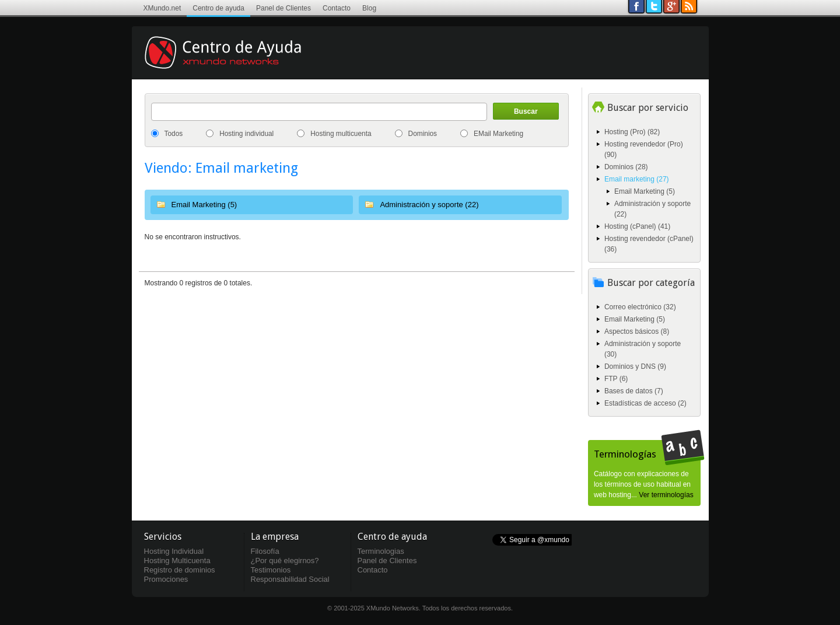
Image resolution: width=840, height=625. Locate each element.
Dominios (423, 134)
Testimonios (271, 570)
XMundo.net (162, 8)
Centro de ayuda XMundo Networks (240, 61)
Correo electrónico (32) (640, 307)
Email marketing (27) (637, 179)
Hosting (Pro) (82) (632, 132)
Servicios (163, 537)
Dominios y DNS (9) (635, 366)
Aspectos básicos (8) (637, 331)
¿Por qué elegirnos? (285, 561)
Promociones (166, 579)
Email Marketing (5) (204, 205)
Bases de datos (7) (634, 391)
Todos (174, 134)
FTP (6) (616, 379)
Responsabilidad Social (290, 579)
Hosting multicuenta (341, 134)
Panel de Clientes (283, 8)
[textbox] (319, 112)
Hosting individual (246, 134)
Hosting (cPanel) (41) (637, 226)
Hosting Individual (174, 551)
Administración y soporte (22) (429, 205)
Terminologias (381, 551)
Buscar (526, 111)
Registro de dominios (180, 570)
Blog (369, 8)
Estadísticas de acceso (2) (645, 403)
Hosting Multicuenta (177, 561)
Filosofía (265, 551)
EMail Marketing (498, 134)
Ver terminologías (666, 495)
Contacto (337, 8)
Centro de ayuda (218, 8)
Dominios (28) (626, 167)
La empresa (275, 537)
